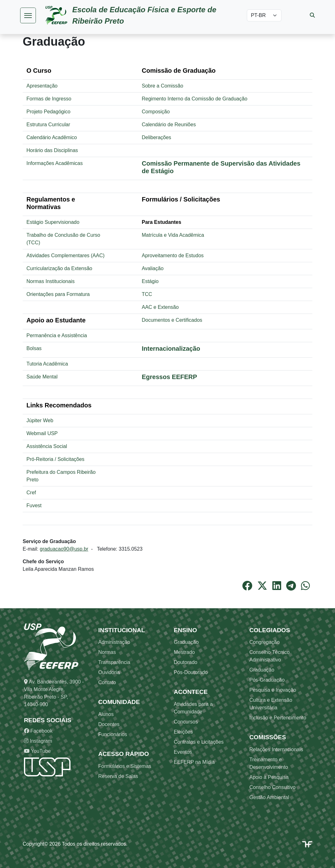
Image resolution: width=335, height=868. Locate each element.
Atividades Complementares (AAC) (65, 255)
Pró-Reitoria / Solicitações (55, 459)
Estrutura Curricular (48, 125)
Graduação (186, 642)
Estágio (150, 281)
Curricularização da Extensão (59, 268)
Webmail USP (42, 433)
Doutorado (186, 662)
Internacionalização (171, 349)
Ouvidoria (109, 672)
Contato (107, 682)
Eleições (183, 732)
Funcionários (113, 734)
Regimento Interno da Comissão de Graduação (194, 99)
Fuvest (34, 505)
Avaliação (153, 268)
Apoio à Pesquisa (269, 777)
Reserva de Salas (118, 776)
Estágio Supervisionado (53, 222)
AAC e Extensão (160, 307)
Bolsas (34, 348)
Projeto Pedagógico (48, 112)
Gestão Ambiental (269, 797)
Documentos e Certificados (172, 320)
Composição (156, 112)
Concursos (186, 722)
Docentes (109, 724)
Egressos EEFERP (169, 377)
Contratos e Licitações (199, 742)
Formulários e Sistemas (125, 766)
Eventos (183, 752)
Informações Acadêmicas (55, 163)
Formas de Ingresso (49, 99)
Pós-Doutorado (191, 672)
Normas (107, 652)
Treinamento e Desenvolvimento (269, 763)
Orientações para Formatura (58, 294)
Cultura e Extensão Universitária (271, 704)
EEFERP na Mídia (194, 762)
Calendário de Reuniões (169, 125)
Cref (31, 493)
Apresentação (42, 86)
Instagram (38, 741)
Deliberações (156, 137)
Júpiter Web (40, 420)
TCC (147, 294)
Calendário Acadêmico (52, 137)
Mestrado (184, 652)
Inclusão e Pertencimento (278, 718)
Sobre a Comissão (162, 86)
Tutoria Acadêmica (47, 364)
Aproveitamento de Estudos (173, 255)
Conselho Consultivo (273, 787)
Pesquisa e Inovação (273, 690)
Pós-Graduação (267, 680)
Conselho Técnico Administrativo (270, 656)
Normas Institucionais (51, 281)
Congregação (264, 642)
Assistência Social (47, 446)
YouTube (37, 751)
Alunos (106, 714)
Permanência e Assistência (57, 335)
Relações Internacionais (276, 749)
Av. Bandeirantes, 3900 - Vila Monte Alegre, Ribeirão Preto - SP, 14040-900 (54, 693)
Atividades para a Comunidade (193, 708)
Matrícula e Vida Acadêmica (173, 235)
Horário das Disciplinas (52, 150)
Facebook (38, 731)
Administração (114, 642)
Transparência (114, 662)
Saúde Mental (42, 377)
